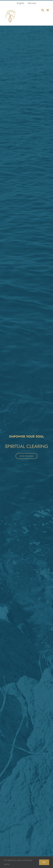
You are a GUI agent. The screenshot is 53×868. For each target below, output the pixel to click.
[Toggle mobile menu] (48, 10)
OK (44, 862)
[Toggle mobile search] (43, 10)
